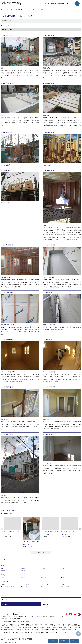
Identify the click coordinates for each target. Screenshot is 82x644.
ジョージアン (66, 587)
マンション (45, 577)
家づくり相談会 (50, 4)
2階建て (24, 568)
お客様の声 (45, 604)
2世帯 (4, 571)
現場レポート (46, 600)
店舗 (63, 577)
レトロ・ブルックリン (8, 587)
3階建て (44, 568)
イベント (70, 4)
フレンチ (64, 584)
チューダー (25, 587)
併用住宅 (64, 568)
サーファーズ (26, 584)
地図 (33, 616)
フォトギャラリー (7, 600)
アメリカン (45, 584)
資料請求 (61, 4)
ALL (3, 562)
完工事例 (5, 604)
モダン (44, 587)
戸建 (23, 577)
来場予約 (74, 641)
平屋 (23, 571)
